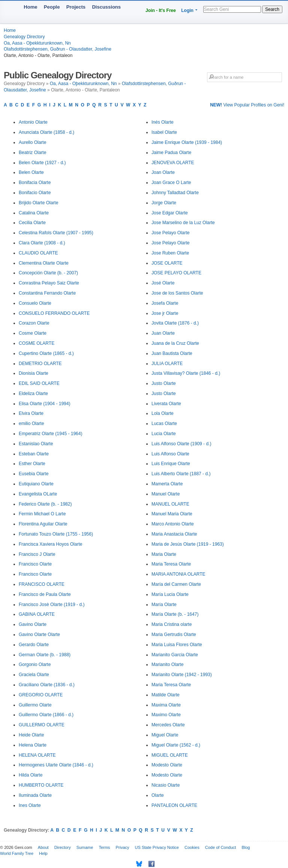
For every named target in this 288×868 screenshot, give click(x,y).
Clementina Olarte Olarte (44, 263)
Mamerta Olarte (167, 484)
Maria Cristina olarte (172, 624)
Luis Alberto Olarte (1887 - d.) (181, 474)
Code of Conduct (221, 847)
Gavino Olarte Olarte (39, 635)
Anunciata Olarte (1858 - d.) (46, 132)
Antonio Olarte (33, 122)
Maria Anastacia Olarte (174, 534)
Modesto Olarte (167, 765)
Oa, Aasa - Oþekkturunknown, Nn (37, 43)
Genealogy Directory (24, 37)
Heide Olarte (31, 735)
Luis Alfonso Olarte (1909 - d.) (181, 444)
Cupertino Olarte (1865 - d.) (46, 353)
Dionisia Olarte (34, 373)
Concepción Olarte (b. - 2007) (48, 273)
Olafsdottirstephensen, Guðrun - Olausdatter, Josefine (58, 49)
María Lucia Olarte (170, 594)
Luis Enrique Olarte (171, 464)
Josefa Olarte (165, 303)
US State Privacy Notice (157, 847)
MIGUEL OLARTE (170, 755)
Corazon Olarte (34, 323)
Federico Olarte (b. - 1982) (45, 504)
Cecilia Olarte (32, 223)
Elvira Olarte (31, 413)
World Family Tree (17, 853)
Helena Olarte (33, 745)
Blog (246, 847)
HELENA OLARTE (37, 755)
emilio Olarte (31, 424)
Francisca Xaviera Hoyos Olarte (50, 544)
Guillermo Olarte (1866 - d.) (46, 715)
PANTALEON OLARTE (174, 805)
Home (30, 7)
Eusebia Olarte (34, 474)
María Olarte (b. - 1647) (175, 614)
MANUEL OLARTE (170, 504)
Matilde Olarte (166, 695)
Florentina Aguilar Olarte (43, 524)
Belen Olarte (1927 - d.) (42, 163)
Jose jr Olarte (165, 313)
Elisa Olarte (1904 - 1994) (44, 404)
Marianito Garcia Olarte (175, 655)
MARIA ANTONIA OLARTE (178, 574)
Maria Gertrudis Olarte (174, 635)
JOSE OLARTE (167, 263)
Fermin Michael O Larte (42, 514)
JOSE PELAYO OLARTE (176, 273)
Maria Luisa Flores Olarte (177, 645)
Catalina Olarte (34, 213)
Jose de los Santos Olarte (177, 293)
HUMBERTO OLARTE (41, 785)
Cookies (192, 847)
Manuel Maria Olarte (172, 514)
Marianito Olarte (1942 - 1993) (182, 675)
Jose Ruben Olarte (170, 253)
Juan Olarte (163, 333)
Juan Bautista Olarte (172, 353)
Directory (63, 847)
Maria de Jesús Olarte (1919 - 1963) (188, 544)
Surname (85, 847)
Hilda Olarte (31, 775)
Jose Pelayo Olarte (170, 233)
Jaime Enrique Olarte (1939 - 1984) (187, 142)
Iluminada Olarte (35, 795)
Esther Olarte (32, 464)
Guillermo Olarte (35, 705)
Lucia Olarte (164, 434)
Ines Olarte (30, 805)
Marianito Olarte (167, 664)
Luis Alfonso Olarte (170, 454)
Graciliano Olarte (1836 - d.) (47, 685)
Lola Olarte (163, 413)
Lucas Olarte (164, 424)
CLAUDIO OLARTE (38, 253)
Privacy (122, 847)
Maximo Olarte (166, 715)
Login (187, 10)
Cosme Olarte (33, 333)
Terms (104, 847)
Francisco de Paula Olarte (45, 594)
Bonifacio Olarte (35, 193)
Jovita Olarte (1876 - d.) (175, 323)
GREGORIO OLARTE (41, 695)
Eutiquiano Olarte (36, 484)
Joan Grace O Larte (171, 183)
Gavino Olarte (33, 624)
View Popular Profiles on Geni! (247, 105)
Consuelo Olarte (35, 303)
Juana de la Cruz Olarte (175, 343)
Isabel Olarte (164, 132)
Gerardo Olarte (34, 645)
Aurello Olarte (32, 142)
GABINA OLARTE (37, 614)
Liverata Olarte (166, 404)
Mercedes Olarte (168, 725)
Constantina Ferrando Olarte (47, 293)
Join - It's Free (161, 10)
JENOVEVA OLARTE (173, 163)
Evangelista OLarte (38, 494)
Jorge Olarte (164, 203)
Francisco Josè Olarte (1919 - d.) (52, 605)
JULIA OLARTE (167, 364)
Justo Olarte (164, 383)
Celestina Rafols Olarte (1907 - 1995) (56, 233)
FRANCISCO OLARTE (42, 584)
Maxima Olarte (166, 705)
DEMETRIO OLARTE (40, 364)
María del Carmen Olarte (176, 584)
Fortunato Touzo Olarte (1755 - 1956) (56, 534)
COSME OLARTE (37, 343)
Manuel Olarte (166, 494)
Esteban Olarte (34, 454)
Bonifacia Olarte (35, 183)
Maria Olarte (164, 554)
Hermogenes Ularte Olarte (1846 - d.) (56, 765)
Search (272, 9)
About (43, 847)
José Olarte (163, 283)
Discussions (106, 7)
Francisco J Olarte (37, 554)
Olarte (158, 795)
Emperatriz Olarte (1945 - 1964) (50, 434)
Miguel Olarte (165, 735)
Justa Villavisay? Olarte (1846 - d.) (186, 373)
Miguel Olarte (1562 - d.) (176, 745)
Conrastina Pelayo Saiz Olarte (49, 283)
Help (43, 853)
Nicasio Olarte (166, 785)
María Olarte (164, 605)
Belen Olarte (31, 172)
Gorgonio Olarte (35, 664)
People (52, 7)
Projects (76, 7)
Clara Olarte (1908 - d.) (42, 243)
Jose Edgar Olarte (170, 213)
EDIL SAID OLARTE (39, 383)
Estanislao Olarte (36, 444)
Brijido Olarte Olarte (38, 203)
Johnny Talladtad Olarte (175, 193)
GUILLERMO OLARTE (42, 725)
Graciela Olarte (34, 675)
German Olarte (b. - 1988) (45, 655)
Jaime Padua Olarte (171, 153)
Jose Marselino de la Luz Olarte (183, 223)
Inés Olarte (163, 122)
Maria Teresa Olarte (171, 564)
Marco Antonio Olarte (173, 524)
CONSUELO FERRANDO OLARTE (54, 313)
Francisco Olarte (35, 564)
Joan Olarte (163, 172)
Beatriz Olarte (32, 153)
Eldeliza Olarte (33, 394)
